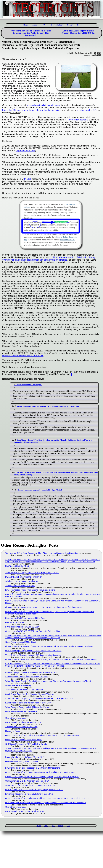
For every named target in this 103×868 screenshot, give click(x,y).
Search (70, 25)
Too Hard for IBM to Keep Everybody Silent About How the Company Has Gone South (42, 553)
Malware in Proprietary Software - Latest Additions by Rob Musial (33, 651)
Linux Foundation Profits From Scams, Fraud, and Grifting (30, 590)
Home (26, 25)
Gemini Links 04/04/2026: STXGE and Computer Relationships (33, 631)
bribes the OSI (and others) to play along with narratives (32, 110)
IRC (43, 25)
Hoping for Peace (13, 731)
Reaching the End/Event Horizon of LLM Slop (25, 618)
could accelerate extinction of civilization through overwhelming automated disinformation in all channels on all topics (49, 259)
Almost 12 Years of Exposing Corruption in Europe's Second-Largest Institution (39, 698)
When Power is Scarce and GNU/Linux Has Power (27, 707)
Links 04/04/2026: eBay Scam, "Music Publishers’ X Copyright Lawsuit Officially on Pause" (44, 607)
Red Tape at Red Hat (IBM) (17, 566)
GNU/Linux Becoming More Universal (21, 761)
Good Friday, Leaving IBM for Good (21, 642)
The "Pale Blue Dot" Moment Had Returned (24, 690)
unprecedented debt (26, 151)
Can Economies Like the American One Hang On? (27, 781)
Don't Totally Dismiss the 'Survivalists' (21, 711)
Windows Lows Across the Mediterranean (23, 581)
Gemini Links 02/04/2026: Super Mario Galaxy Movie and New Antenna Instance (40, 772)
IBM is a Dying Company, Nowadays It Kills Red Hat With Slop (32, 672)
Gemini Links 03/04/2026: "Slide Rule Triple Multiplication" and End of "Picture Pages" (42, 735)
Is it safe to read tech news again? (29, 385)
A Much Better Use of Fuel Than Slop (21, 727)
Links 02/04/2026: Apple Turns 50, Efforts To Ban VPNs (29, 794)
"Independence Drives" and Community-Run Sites (27, 677)
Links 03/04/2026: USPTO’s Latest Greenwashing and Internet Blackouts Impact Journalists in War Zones (51, 659)
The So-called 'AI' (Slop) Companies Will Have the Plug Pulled (32, 573)
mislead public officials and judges (44, 105)
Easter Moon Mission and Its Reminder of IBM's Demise (29, 703)
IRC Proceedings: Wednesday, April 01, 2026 (25, 811)
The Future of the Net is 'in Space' (20, 586)
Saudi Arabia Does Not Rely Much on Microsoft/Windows (30, 694)
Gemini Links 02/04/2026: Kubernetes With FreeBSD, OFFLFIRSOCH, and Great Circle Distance (47, 798)
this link (28, 179)
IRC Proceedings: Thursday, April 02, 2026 (24, 722)
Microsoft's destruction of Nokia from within (23, 356)
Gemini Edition (57, 25)
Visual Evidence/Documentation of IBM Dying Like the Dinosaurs (33, 655)
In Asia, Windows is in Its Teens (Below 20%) (25, 757)
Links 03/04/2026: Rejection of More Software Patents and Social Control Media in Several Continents (49, 646)
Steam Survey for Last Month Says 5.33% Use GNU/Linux (30, 785)
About (35, 25)
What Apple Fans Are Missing (18, 685)
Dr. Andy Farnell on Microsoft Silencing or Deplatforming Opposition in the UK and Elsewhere (45, 803)
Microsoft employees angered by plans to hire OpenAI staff (39, 490)
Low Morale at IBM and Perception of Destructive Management (32, 768)
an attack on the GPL (87, 110)
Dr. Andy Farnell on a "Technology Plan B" (23, 577)
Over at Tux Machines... (16, 622)
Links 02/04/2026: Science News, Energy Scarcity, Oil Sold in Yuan (34, 790)
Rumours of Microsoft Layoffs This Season (24, 740)
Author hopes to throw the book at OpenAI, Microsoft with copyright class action (48, 406)
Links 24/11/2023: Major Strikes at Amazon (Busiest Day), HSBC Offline (78, 32)
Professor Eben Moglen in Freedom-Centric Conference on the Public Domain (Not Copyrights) (31, 33)
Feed (79, 25)
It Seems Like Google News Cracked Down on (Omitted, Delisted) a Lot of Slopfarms (42, 777)
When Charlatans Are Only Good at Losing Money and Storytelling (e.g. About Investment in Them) (48, 681)
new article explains (79, 120)
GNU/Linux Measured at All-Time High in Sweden (27, 744)
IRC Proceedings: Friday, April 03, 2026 (22, 627)
